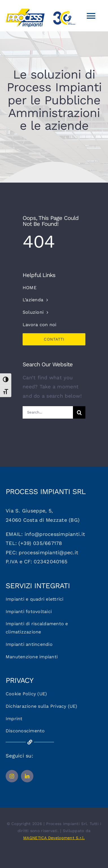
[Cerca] (79, 412)
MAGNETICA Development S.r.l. (54, 838)
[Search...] (48, 412)
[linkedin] (27, 776)
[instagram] (12, 776)
